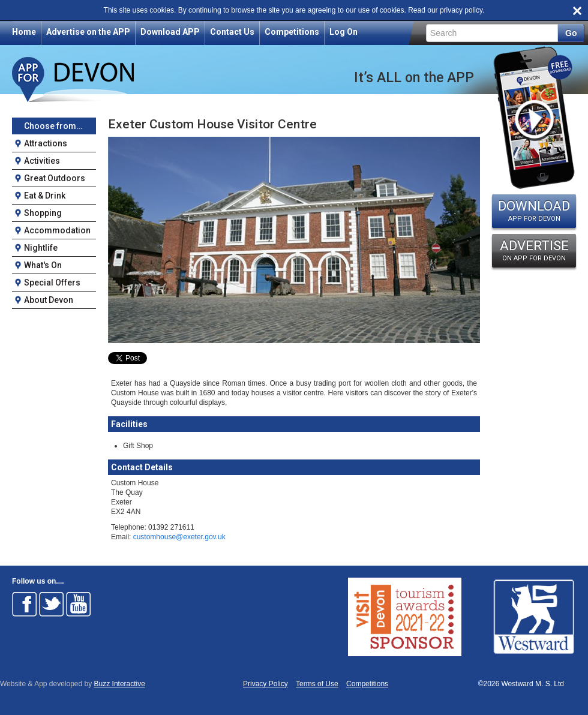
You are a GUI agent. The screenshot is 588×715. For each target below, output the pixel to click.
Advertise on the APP (88, 32)
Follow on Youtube (79, 604)
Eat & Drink (45, 196)
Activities (42, 161)
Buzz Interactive (120, 684)
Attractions (46, 143)
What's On (43, 265)
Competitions (292, 32)
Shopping (43, 213)
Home (24, 32)
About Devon (49, 300)
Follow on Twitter (52, 604)
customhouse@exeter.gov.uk (179, 537)
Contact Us (232, 32)
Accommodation (57, 230)
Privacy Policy (265, 684)
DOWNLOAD (534, 211)
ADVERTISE (534, 250)
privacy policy (461, 10)
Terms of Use (317, 684)
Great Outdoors (55, 178)
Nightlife (41, 248)
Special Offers (52, 283)
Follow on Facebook (25, 604)
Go (571, 33)
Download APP (170, 32)
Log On (343, 32)
